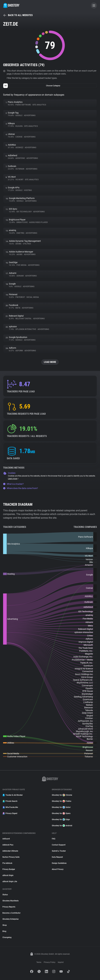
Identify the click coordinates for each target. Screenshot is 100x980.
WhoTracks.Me (10, 807)
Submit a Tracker (59, 851)
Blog (4, 931)
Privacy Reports (9, 907)
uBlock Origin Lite (10, 881)
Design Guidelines (59, 863)
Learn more (14, 479)
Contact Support (59, 845)
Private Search (10, 801)
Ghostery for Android (62, 826)
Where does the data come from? (20, 488)
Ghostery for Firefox (62, 801)
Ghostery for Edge (61, 819)
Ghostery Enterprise (10, 919)
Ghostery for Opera (61, 813)
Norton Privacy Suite (11, 857)
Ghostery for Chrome (62, 795)
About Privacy (58, 869)
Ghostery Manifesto (11, 901)
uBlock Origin (8, 875)
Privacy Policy (50, 962)
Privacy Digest (10, 813)
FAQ (54, 839)
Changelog (7, 937)
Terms (39, 962)
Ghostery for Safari (61, 807)
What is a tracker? (13, 484)
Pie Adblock (7, 863)
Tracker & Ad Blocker (13, 795)
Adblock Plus (8, 845)
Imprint (61, 962)
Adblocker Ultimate (10, 851)
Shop (5, 925)
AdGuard (6, 839)
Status (5, 895)
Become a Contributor (11, 913)
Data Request (57, 857)
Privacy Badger (9, 869)
